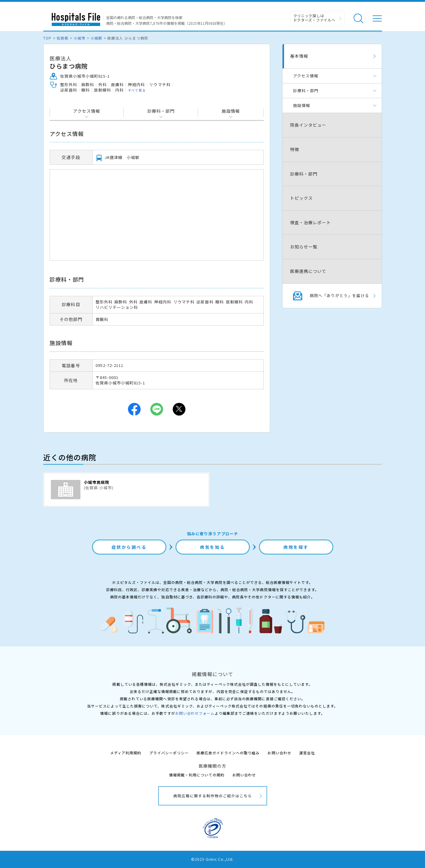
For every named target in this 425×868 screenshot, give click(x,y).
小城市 (79, 38)
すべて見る (137, 90)
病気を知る (213, 547)
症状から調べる (129, 547)
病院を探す (296, 547)
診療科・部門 (161, 111)
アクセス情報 (87, 111)
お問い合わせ (279, 753)
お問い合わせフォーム (195, 713)
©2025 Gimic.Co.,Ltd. (213, 859)
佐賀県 (62, 38)
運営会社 (307, 753)
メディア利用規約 (126, 753)
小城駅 (96, 38)
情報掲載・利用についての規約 (197, 775)
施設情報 (231, 111)
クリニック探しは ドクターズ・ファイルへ (314, 18)
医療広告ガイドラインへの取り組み (228, 753)
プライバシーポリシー (169, 753)
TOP (47, 38)
